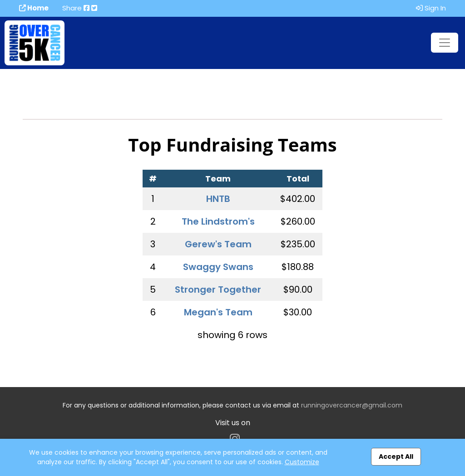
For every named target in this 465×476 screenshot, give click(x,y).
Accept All (396, 456)
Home (34, 8)
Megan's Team (218, 312)
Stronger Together (218, 290)
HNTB (218, 199)
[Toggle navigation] (445, 43)
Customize (302, 462)
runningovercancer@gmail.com (352, 405)
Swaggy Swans (218, 267)
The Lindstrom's (218, 221)
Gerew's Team (218, 244)
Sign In (431, 8)
